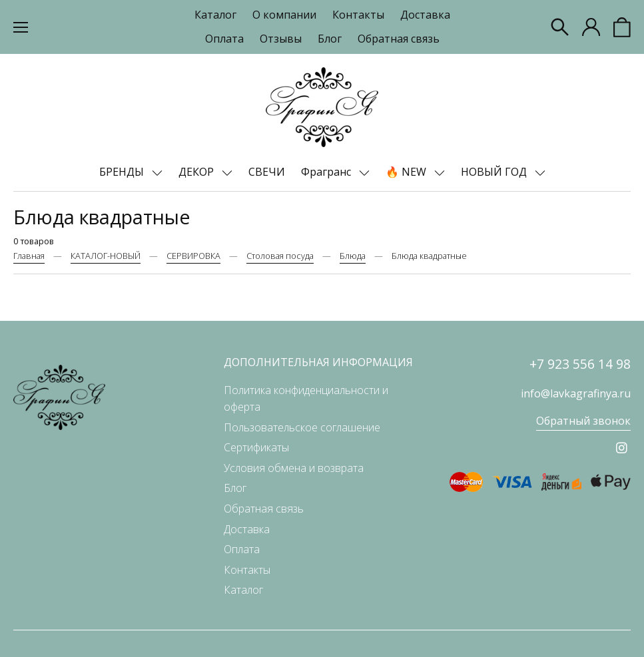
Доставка (425, 15)
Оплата (224, 39)
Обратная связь (399, 39)
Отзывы (281, 39)
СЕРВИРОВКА (193, 256)
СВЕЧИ (267, 172)
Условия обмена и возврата (294, 468)
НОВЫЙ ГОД (495, 172)
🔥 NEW (407, 172)
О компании (284, 15)
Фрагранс (327, 172)
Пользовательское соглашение (302, 427)
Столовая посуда (280, 256)
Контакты (358, 15)
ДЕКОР (197, 172)
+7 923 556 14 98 (580, 364)
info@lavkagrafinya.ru (576, 393)
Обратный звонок (583, 421)
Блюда (353, 256)
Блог (330, 39)
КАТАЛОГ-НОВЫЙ (106, 256)
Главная (29, 256)
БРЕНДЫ (123, 172)
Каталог (215, 15)
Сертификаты (256, 447)
